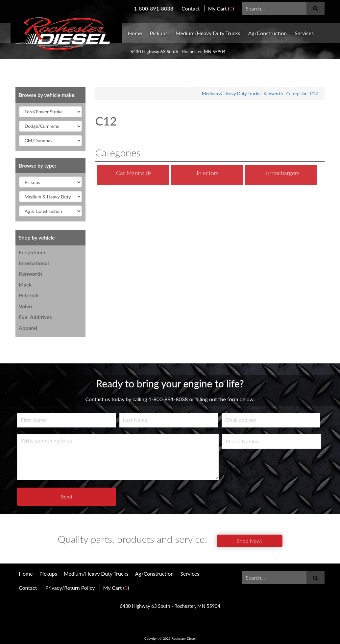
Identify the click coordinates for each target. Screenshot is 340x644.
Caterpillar (296, 94)
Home (135, 33)
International (34, 263)
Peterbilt (29, 295)
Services (304, 33)
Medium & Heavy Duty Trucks (231, 94)
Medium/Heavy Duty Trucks (208, 33)
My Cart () (221, 8)
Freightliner (32, 252)
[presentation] (272, 468)
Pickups (159, 33)
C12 (314, 94)
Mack (25, 284)
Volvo (25, 306)
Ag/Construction (268, 33)
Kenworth (30, 274)
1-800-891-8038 (154, 8)
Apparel (28, 328)
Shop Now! (249, 541)
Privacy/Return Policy (70, 588)
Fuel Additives (35, 317)
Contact (191, 8)
